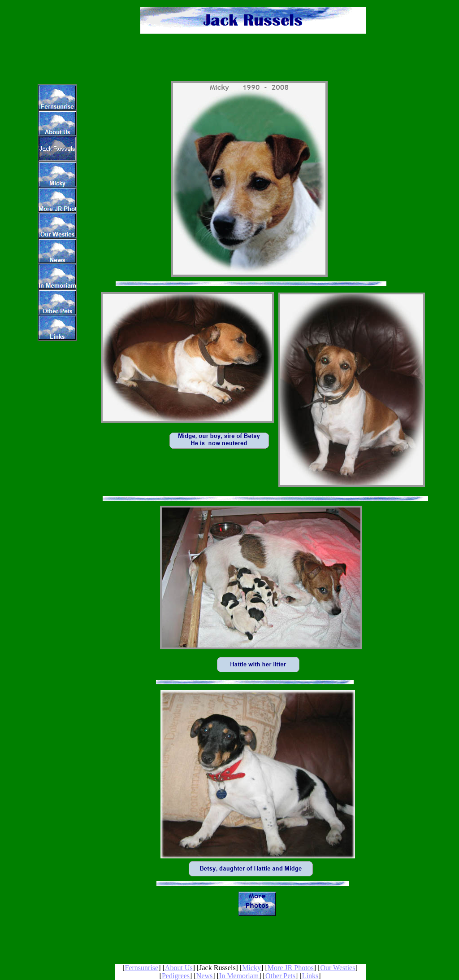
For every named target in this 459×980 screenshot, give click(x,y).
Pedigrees (176, 976)
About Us (179, 968)
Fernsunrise (142, 968)
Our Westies (338, 968)
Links (310, 976)
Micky (251, 968)
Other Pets (280, 976)
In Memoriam (239, 976)
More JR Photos (291, 968)
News (204, 976)
